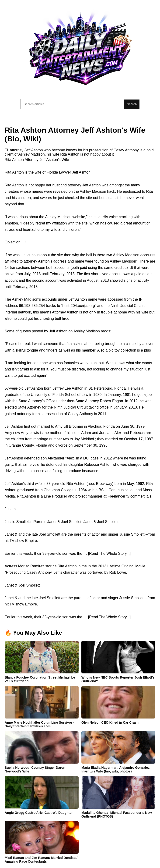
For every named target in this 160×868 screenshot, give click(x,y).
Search (132, 104)
